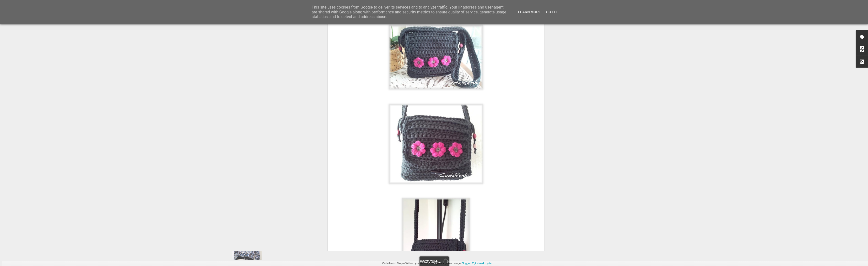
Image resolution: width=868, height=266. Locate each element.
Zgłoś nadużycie (482, 263)
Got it (552, 12)
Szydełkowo (456, 95)
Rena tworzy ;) (464, 89)
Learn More (530, 12)
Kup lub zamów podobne (426, 95)
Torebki (473, 95)
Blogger (466, 263)
